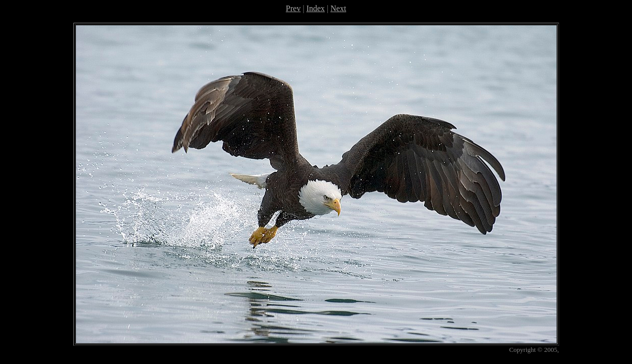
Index (315, 8)
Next (338, 8)
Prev (293, 8)
